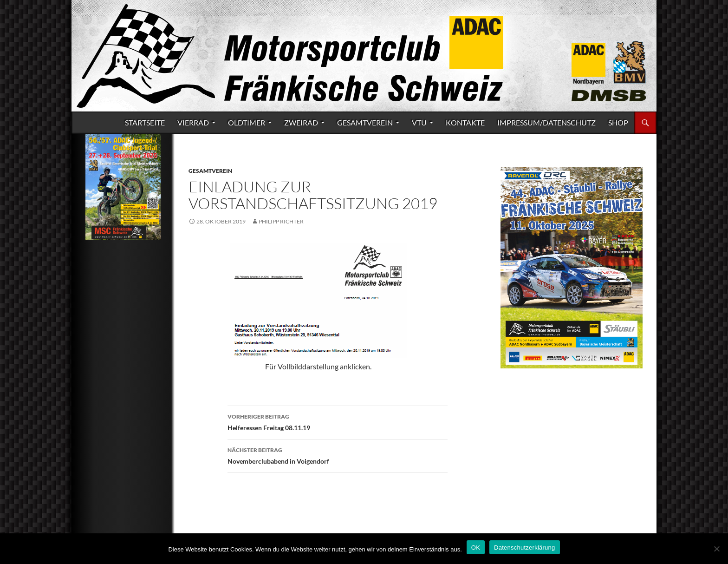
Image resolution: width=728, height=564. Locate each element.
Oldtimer (247, 122)
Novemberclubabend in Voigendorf (338, 455)
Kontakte (465, 122)
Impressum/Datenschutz (546, 122)
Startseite (145, 122)
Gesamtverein (365, 122)
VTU (419, 122)
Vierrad (193, 122)
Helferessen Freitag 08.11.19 (338, 421)
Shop (618, 122)
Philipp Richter (281, 221)
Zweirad (301, 122)
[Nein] (716, 549)
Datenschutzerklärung (524, 548)
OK (476, 548)
